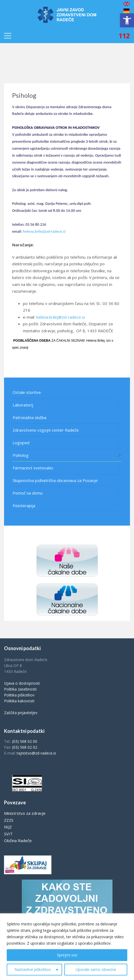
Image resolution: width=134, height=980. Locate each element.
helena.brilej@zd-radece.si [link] (44, 231)
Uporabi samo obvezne (96, 969)
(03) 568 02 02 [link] (25, 747)
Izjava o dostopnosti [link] (22, 683)
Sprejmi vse (67, 955)
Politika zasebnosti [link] (20, 689)
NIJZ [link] (8, 827)
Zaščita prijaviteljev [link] (21, 713)
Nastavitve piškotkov (33, 969)
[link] (127, 20)
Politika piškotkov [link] (19, 695)
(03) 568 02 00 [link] (25, 741)
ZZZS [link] (9, 820)
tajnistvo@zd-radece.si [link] (36, 753)
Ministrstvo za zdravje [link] (25, 813)
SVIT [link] (8, 834)
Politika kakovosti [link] (19, 701)
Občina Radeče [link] (18, 840)
